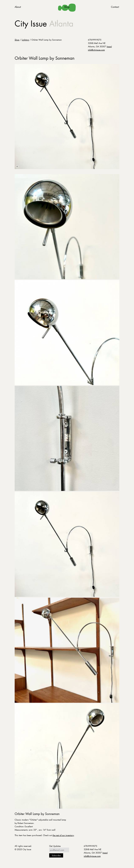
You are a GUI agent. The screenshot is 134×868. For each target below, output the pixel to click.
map (109, 46)
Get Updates (55, 846)
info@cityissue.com (96, 50)
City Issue (44, 24)
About (18, 7)
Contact (115, 7)
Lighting (25, 40)
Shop (67, 7)
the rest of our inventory (63, 835)
